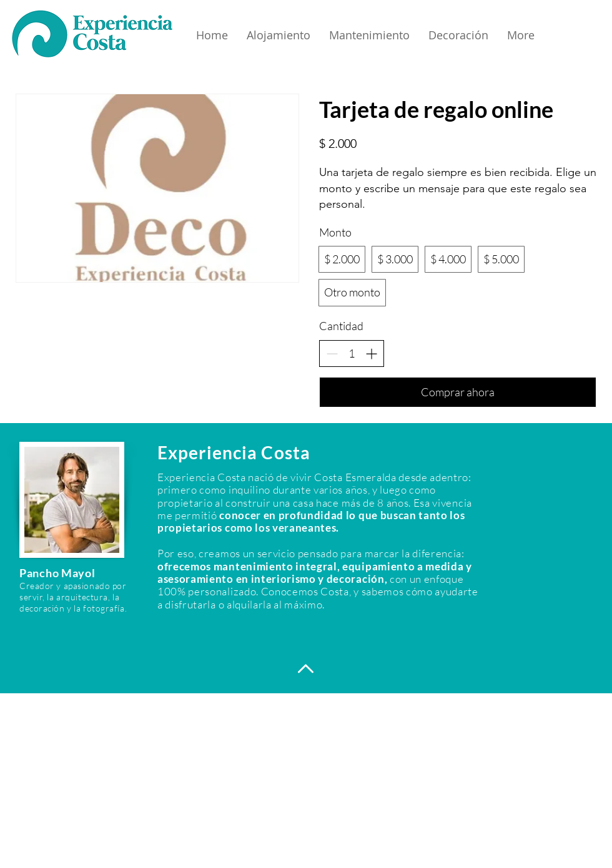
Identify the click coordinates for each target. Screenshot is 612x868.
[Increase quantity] (371, 354)
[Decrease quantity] (332, 354)
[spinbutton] (352, 354)
